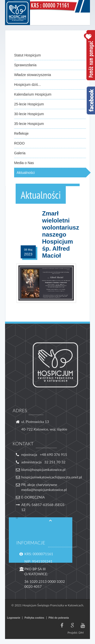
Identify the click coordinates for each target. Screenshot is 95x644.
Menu (84, 19)
